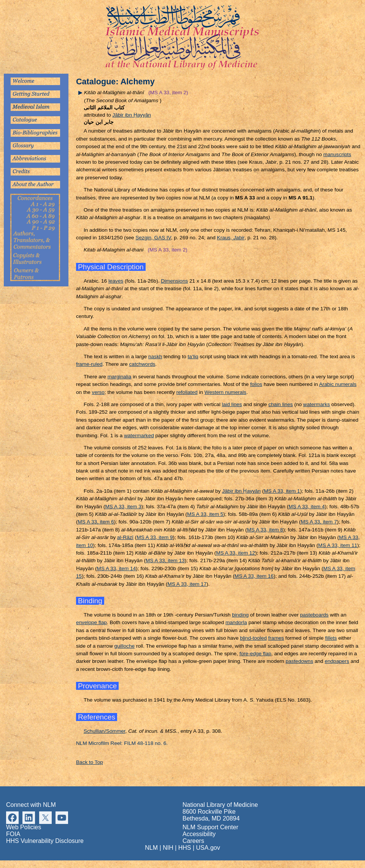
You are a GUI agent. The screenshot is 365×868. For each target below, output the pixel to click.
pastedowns (299, 661)
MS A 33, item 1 (282, 491)
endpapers (337, 661)
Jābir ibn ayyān (132, 115)
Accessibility (199, 834)
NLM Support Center (210, 827)
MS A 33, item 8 (265, 530)
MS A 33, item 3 (123, 507)
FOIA (13, 834)
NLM (151, 848)
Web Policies (24, 827)
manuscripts (337, 154)
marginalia (120, 377)
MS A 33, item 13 (165, 560)
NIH (168, 848)
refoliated (187, 392)
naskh (155, 357)
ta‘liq (193, 357)
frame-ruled (89, 364)
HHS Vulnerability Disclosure (45, 841)
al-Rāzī (125, 537)
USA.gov (208, 848)
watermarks (316, 404)
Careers (193, 841)
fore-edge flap (255, 654)
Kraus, (231, 238)
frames (276, 638)
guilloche (125, 646)
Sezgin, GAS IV (153, 238)
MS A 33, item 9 (155, 537)
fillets (331, 638)
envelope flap (91, 622)
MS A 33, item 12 (236, 553)
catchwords (142, 364)
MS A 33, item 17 (187, 584)
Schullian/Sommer (105, 731)
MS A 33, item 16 (254, 576)
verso (98, 392)
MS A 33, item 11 (338, 545)
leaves (116, 281)
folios (256, 384)
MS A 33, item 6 (96, 522)
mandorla (236, 622)
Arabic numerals (338, 384)
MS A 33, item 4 (307, 507)
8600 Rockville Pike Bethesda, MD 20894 (211, 815)
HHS (185, 848)
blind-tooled (253, 638)
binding (240, 615)
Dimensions (174, 281)
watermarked (139, 436)
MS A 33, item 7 (319, 522)
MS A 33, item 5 (205, 514)
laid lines (232, 404)
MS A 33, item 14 (117, 568)
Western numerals (225, 392)
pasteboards (314, 615)
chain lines (281, 404)
